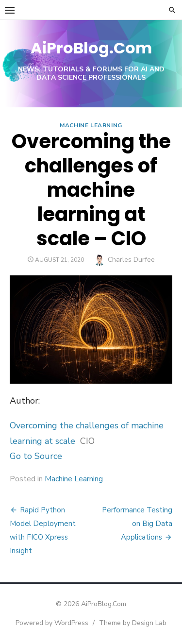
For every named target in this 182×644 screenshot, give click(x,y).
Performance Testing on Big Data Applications (137, 524)
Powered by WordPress (52, 623)
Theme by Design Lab (133, 623)
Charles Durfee (131, 260)
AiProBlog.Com (91, 48)
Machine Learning (91, 125)
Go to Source (36, 456)
